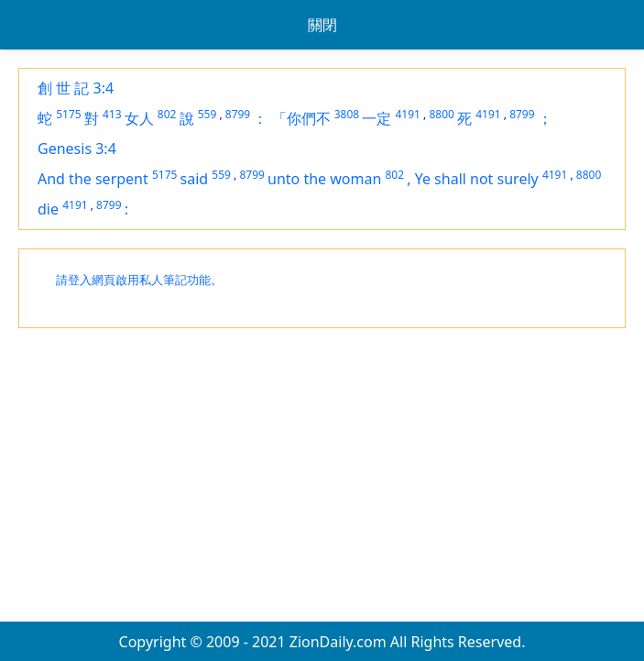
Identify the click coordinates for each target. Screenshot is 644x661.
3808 (347, 114)
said (195, 179)
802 (167, 114)
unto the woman (324, 179)
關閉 (322, 25)
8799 (238, 114)
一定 (377, 118)
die (48, 209)
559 (207, 114)
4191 (407, 114)
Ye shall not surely (477, 179)
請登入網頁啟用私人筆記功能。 (139, 280)
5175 (68, 114)
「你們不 (301, 118)
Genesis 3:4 (77, 149)
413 (112, 114)
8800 (441, 114)
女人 (139, 118)
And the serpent (93, 179)
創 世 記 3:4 (76, 88)
